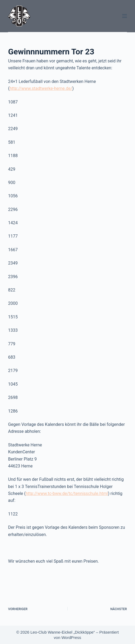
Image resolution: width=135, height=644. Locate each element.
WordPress (71, 637)
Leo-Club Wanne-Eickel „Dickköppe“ (63, 632)
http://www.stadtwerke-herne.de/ (41, 88)
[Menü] (125, 16)
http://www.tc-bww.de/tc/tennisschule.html (67, 493)
